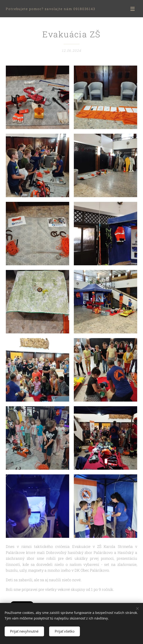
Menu (133, 9)
